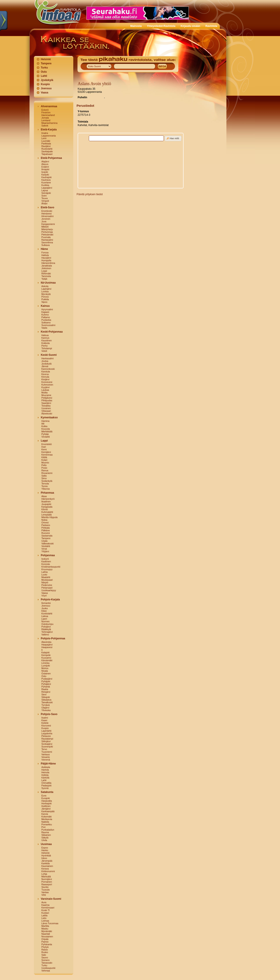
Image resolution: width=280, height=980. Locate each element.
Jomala (45, 118)
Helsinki (46, 59)
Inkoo (44, 858)
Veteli (44, 351)
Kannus (45, 338)
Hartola (45, 770)
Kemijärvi (46, 452)
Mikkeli (45, 227)
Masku (45, 929)
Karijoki (45, 175)
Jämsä (45, 366)
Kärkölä (45, 778)
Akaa (44, 496)
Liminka (45, 663)
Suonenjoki (47, 747)
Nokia (44, 520)
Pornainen (47, 882)
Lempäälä (46, 515)
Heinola (45, 772)
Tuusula (45, 890)
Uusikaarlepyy (49, 590)
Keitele (45, 723)
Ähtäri (44, 203)
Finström (46, 112)
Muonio (45, 463)
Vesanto (46, 757)
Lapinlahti (46, 731)
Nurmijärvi (47, 879)
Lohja (44, 874)
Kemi (44, 449)
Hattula (45, 255)
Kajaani (45, 312)
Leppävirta (47, 733)
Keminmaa (47, 455)
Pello (44, 465)
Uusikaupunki (48, 968)
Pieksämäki (47, 235)
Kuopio (45, 84)
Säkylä (45, 838)
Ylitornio (46, 489)
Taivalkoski (47, 702)
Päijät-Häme (48, 764)
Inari (44, 447)
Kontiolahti (47, 614)
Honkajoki (46, 803)
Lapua (45, 190)
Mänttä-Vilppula (49, 517)
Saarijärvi (46, 403)
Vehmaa (46, 971)
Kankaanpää (48, 811)
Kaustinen (46, 340)
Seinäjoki (46, 193)
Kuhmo (45, 315)
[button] (173, 138)
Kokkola (45, 343)
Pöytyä (45, 947)
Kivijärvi (45, 379)
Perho (44, 346)
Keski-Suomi (49, 355)
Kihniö (45, 509)
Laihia (44, 572)
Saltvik (45, 126)
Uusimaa (46, 844)
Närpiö (45, 582)
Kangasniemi (48, 224)
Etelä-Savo (47, 207)
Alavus (45, 164)
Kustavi (45, 913)
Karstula (46, 372)
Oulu (44, 72)
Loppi (44, 271)
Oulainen (46, 673)
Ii (42, 650)
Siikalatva (46, 700)
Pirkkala (45, 528)
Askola (45, 286)
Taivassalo (47, 963)
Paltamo (46, 317)
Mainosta (136, 26)
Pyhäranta (47, 944)
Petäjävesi (47, 398)
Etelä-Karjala (49, 130)
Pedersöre (47, 585)
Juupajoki (46, 504)
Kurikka (45, 185)
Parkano (46, 525)
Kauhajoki (46, 177)
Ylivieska (46, 710)
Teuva (44, 198)
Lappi (44, 441)
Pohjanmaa (48, 555)
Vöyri (44, 596)
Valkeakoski (47, 543)
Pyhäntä (46, 687)
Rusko (45, 952)
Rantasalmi (47, 240)
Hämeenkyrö (48, 499)
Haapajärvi (47, 645)
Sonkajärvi (47, 744)
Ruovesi (46, 533)
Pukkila (45, 299)
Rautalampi (47, 739)
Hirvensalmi (47, 216)
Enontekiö (46, 444)
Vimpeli (45, 201)
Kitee (44, 611)
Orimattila (46, 783)
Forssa (45, 252)
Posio (44, 468)
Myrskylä (46, 294)
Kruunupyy (47, 569)
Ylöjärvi (45, 551)
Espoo (45, 848)
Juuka (44, 608)
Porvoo (45, 297)
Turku (44, 68)
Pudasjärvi (47, 679)
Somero (45, 960)
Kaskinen (46, 561)
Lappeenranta (49, 136)
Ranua (45, 470)
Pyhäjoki (46, 681)
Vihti (44, 895)
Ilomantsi (46, 603)
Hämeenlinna (48, 263)
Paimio (45, 942)
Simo (44, 478)
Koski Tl (45, 910)
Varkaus (45, 754)
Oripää (45, 939)
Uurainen (46, 408)
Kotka (44, 426)
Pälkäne (46, 530)
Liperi (44, 619)
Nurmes (45, 621)
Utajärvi (45, 708)
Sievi (44, 694)
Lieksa (45, 616)
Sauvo (45, 957)
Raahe (45, 689)
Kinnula (45, 377)
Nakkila (45, 822)
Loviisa (45, 291)
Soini (44, 196)
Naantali (46, 934)
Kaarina (45, 905)
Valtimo (45, 635)
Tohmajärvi (47, 632)
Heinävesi (46, 214)
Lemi (44, 138)
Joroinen (46, 219)
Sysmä (45, 788)
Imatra (45, 133)
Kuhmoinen (47, 385)
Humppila (46, 260)
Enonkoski (47, 211)
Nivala (45, 671)
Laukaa (45, 390)
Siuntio (45, 887)
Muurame (46, 395)
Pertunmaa (47, 232)
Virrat (44, 549)
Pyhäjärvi (46, 684)
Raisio (45, 950)
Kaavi (44, 720)
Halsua (45, 335)
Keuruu (45, 374)
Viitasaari (46, 411)
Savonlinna (47, 242)
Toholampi (47, 348)
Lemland (46, 120)
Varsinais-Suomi (51, 899)
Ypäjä (44, 279)
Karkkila (45, 863)
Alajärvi (45, 161)
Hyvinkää (46, 856)
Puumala (46, 237)
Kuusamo (46, 658)
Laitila (44, 915)
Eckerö (45, 110)
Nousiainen (47, 936)
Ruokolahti (47, 149)
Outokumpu (47, 624)
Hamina (45, 421)
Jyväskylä (47, 80)
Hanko (45, 850)
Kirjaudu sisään (190, 26)
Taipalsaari (47, 154)
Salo (44, 955)
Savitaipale (47, 151)
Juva (44, 221)
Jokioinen (46, 268)
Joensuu (46, 88)
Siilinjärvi (46, 741)
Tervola (45, 484)
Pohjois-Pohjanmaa (53, 638)
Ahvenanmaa (49, 106)
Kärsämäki (47, 660)
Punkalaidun (48, 830)
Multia (44, 393)
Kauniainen (47, 866)
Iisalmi (45, 718)
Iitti (43, 424)
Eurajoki (46, 798)
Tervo (44, 749)
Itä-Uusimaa (48, 283)
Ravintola (211, 26)
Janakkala (47, 266)
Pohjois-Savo (49, 714)
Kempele (46, 655)
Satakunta (47, 792)
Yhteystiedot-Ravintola (161, 26)
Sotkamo (46, 323)
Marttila (45, 926)
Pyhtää (45, 434)
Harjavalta (47, 801)
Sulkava (45, 245)
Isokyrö (45, 559)
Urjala (44, 541)
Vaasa (44, 93)
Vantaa (45, 892)
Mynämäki (47, 931)
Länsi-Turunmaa (50, 923)
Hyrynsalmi (47, 309)
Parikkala (46, 144)
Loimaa (45, 921)
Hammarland (48, 115)
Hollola (45, 775)
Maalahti (46, 577)
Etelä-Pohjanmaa (51, 158)
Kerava (45, 869)
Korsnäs (46, 564)
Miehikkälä (47, 431)
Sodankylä (47, 481)
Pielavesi (46, 736)
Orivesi (45, 522)
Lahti (44, 76)
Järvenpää (47, 861)
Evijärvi (45, 167)
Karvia (45, 814)
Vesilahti (46, 546)
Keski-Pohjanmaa (52, 332)
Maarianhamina (49, 123)
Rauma (45, 832)
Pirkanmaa (47, 493)
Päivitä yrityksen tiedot (90, 194)
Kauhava (46, 180)
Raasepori (47, 884)
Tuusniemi (47, 752)
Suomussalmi (48, 325)
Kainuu (45, 306)
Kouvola (46, 429)
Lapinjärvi (46, 289)
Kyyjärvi (45, 387)
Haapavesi (47, 647)
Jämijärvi (46, 809)
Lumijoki (46, 666)
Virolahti (45, 437)
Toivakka (46, 406)
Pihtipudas (47, 400)
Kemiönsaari (48, 908)
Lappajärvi (47, 188)
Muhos (45, 668)
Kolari (44, 460)
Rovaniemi (47, 473)
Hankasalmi (47, 358)
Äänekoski (47, 414)
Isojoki (45, 172)
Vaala (44, 328)
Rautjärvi (46, 146)
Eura (44, 796)
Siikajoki (46, 697)
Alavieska (46, 642)
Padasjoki (46, 785)
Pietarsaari (47, 588)
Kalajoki (45, 652)
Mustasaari (47, 580)
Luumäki (46, 141)
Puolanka (46, 320)
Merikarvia (47, 819)
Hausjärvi (46, 258)
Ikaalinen (46, 501)
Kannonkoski (48, 369)
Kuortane (46, 182)
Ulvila (44, 840)
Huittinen (46, 806)
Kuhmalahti (47, 512)
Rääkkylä (46, 629)
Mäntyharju (47, 229)
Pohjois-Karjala (50, 600)
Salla (44, 476)
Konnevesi (47, 382)
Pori (43, 827)
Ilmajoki (45, 169)
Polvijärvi (46, 627)
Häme (44, 249)
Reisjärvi (46, 692)
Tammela (46, 276)
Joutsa (45, 361)
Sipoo (44, 302)
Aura (44, 902)
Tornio (45, 486)
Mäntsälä (46, 877)
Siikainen (46, 835)
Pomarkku (47, 824)
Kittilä (44, 457)
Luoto (44, 575)
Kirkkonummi (48, 871)
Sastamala (47, 536)
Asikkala (46, 767)
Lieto (44, 918)
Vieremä (46, 760)
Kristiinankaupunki (51, 567)
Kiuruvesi (46, 726)
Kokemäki (46, 817)
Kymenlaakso (49, 417)
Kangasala (47, 507)
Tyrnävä (45, 705)
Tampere (46, 63)
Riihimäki (46, 273)
